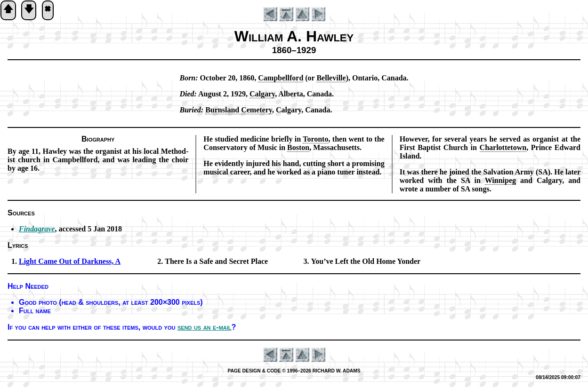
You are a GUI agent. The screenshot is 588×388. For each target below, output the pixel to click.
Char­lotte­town (503, 147)
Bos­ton (298, 147)
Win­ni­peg (500, 180)
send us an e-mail (205, 327)
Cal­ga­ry (262, 94)
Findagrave (37, 229)
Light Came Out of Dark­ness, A (70, 261)
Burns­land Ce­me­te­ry (239, 110)
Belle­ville (331, 78)
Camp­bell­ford (281, 78)
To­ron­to (315, 139)
